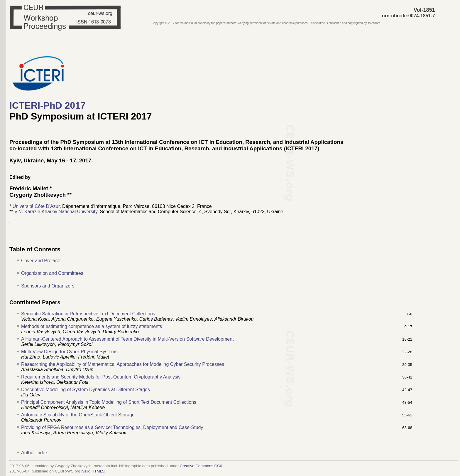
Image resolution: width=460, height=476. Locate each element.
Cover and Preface (41, 261)
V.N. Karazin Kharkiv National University (56, 212)
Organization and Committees (52, 273)
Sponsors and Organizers (48, 286)
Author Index (34, 453)
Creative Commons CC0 (201, 466)
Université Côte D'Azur (36, 206)
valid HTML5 (93, 471)
